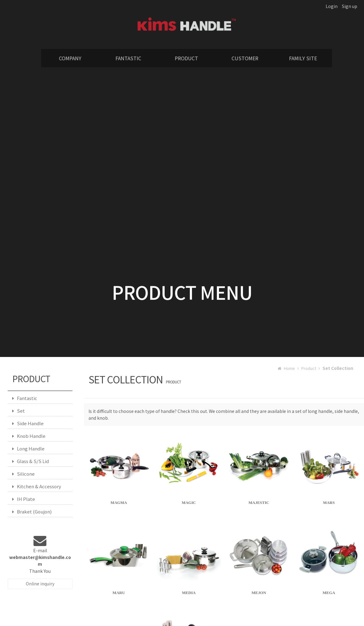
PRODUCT (186, 58)
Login (332, 6)
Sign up (350, 6)
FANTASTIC (128, 58)
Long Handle (28, 448)
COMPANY (70, 58)
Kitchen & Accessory (37, 486)
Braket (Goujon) (32, 511)
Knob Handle (29, 436)
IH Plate (24, 499)
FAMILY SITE (303, 58)
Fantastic (25, 398)
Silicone (23, 474)
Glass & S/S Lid (31, 461)
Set (19, 411)
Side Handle (28, 423)
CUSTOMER (245, 58)
